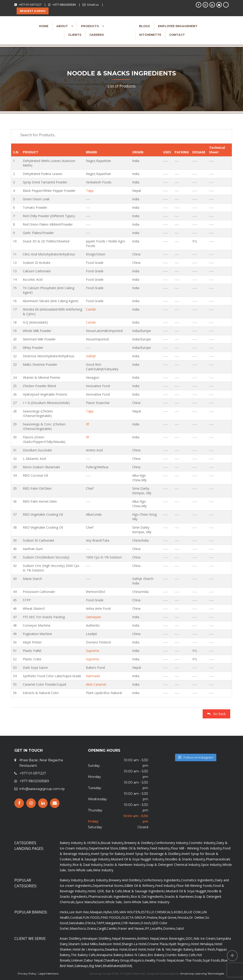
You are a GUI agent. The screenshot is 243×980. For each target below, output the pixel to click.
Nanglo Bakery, (183, 949)
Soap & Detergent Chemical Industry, (174, 865)
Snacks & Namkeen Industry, (125, 865)
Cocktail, (76, 917)
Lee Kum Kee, (79, 912)
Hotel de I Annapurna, (89, 949)
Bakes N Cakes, (136, 955)
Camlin (91, 309)
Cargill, (102, 928)
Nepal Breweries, (125, 938)
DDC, (190, 938)
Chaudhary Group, (117, 960)
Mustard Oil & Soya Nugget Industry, (138, 859)
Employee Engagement (178, 26)
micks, (64, 912)
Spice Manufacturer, (90, 902)
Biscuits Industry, (96, 880)
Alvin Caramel (96, 684)
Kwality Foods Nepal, (161, 960)
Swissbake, (77, 923)
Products (90, 26)
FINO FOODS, (111, 917)
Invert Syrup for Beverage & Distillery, (154, 854)
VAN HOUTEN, (130, 912)
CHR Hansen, (131, 923)
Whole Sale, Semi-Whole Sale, (127, 902)
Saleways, (82, 966)
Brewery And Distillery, (125, 880)
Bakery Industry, (72, 880)
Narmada (93, 676)
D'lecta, (91, 923)
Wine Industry (103, 870)
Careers (97, 35)
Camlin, (112, 928)
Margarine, (113, 923)
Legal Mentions (48, 974)
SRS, (116, 912)
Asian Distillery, (71, 938)
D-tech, (146, 923)
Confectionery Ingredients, (162, 880)
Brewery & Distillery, (139, 843)
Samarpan (93, 617)
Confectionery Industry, (172, 843)
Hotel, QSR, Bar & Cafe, (105, 891)
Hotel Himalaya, (203, 944)
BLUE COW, (193, 912)
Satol (180, 928)
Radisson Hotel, (110, 944)
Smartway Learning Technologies (202, 974)
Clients (75, 35)
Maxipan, (97, 912)
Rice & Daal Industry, (88, 865)
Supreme (93, 651)
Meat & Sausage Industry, (92, 859)
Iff (87, 424)
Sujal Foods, (212, 960)
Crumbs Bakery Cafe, (181, 955)
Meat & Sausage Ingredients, (144, 891)
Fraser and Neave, (131, 928)
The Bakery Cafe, (84, 955)
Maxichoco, (78, 928)
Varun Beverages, (173, 938)
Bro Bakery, (156, 955)
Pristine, (153, 917)
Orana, (92, 928)
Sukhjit (91, 356)
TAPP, (101, 923)
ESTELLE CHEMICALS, (157, 912)
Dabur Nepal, (94, 960)
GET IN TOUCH (28, 750)
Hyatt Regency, (180, 944)
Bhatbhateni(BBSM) (118, 966)
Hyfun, (108, 912)
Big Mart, (96, 966)
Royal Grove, (168, 917)
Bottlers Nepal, (148, 938)
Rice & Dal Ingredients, (148, 896)
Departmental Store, (104, 848)
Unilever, (78, 960)
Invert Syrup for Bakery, (108, 854)
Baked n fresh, (205, 949)
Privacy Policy (27, 974)
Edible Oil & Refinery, (134, 848)
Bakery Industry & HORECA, (80, 843)
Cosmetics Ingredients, (198, 880)
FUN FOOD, (92, 917)
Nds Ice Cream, (205, 938)
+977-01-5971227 (30, 5)
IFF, (147, 928)
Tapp (90, 191)
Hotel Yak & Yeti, (159, 949)
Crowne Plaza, (158, 944)
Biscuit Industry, (112, 843)
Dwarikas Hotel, (116, 949)
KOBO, (179, 912)
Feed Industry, (160, 848)
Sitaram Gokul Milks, (83, 944)
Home (44, 26)
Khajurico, (138, 960)
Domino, (170, 928)
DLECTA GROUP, (134, 917)
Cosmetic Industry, (203, 843)
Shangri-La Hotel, (134, 944)
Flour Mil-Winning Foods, (195, 886)
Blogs (145, 26)
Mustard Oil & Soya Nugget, (186, 891)
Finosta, (183, 917)
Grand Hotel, (137, 949)
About (63, 26)
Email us (93, 5)
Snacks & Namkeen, (180, 896)
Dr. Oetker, (197, 917)
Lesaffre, (157, 928)
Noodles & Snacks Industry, (185, 859)
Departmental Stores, (109, 886)
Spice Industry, (212, 865)
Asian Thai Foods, (189, 960)
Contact (177, 35)
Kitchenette (150, 35)
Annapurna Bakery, (110, 955)
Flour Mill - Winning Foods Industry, (197, 848)
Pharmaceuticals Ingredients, (110, 896)
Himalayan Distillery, (97, 938)
